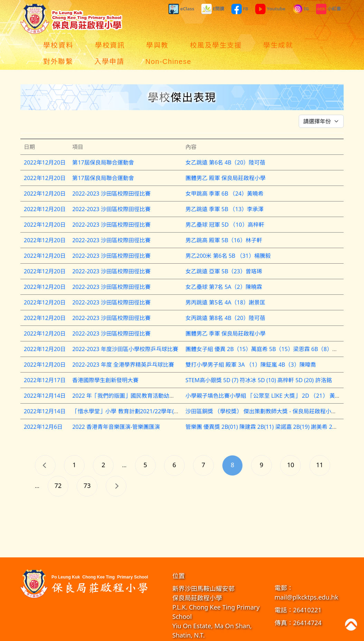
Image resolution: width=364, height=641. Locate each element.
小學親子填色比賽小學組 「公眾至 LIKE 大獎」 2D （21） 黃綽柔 (266, 379)
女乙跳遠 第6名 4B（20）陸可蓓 (225, 146)
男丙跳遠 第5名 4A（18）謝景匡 (225, 286)
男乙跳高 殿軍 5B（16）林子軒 (224, 224)
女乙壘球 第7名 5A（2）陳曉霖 (224, 271)
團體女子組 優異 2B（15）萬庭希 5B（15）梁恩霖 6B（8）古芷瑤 (267, 333)
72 (58, 469)
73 (87, 469)
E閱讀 (213, 9)
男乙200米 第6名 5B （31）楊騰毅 (228, 239)
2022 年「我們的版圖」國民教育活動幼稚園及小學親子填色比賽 (151, 379)
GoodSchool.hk (263, 634)
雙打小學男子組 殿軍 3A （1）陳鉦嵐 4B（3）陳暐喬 (251, 348)
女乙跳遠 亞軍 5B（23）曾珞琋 (224, 255)
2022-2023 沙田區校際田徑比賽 (111, 177)
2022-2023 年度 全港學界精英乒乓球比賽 (123, 348)
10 (291, 449)
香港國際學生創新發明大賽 (105, 364)
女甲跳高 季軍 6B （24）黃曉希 (224, 177)
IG (301, 9)
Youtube (270, 9)
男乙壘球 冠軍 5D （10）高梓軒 (225, 208)
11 (320, 449)
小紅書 (328, 9)
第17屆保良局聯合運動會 (103, 146)
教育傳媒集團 (235, 634)
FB (240, 9)
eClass (181, 9)
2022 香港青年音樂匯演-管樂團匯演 (116, 411)
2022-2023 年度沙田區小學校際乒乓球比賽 (125, 333)
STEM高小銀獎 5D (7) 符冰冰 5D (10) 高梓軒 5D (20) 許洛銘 (259, 364)
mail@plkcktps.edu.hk (306, 581)
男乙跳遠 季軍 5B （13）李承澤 (224, 193)
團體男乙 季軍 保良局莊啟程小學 (226, 317)
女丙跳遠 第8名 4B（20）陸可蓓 (225, 302)
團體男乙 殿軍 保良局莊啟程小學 (226, 162)
